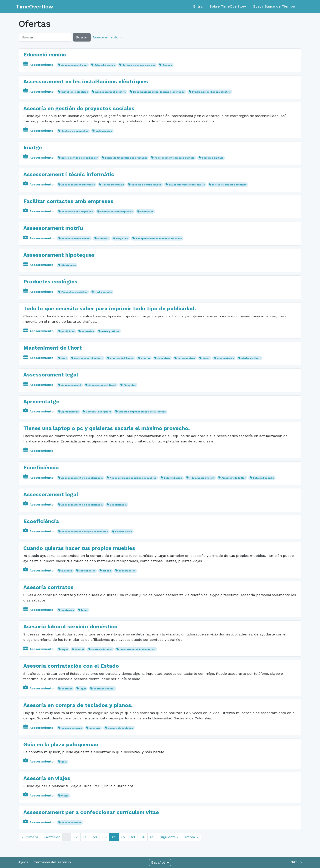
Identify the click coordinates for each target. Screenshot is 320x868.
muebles (67, 571)
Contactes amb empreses (117, 212)
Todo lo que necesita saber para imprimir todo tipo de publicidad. (110, 309)
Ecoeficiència (41, 468)
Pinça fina (122, 238)
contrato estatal (104, 689)
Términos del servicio (52, 862)
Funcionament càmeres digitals (174, 158)
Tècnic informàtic (113, 185)
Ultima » (191, 837)
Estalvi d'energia (263, 478)
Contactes (147, 212)
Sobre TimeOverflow (228, 6)
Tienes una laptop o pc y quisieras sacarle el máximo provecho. (107, 428)
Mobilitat (103, 238)
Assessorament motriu (53, 228)
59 (95, 837)
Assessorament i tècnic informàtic (69, 174)
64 (143, 837)
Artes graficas (110, 331)
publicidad (68, 331)
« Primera (30, 837)
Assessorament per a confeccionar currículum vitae (91, 812)
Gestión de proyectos (75, 131)
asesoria (95, 728)
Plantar (146, 358)
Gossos (167, 65)
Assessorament (71, 385)
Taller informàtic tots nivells (187, 185)
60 (105, 837)
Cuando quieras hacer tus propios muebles (79, 548)
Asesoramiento (39, 65)
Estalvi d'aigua (173, 478)
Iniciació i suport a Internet (229, 185)
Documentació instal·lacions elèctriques (159, 92)
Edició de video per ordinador (80, 158)
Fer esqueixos (186, 358)
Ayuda (23, 862)
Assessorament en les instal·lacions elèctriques (86, 82)
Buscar (82, 37)
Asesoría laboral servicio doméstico (70, 627)
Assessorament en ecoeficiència (82, 478)
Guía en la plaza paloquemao (61, 745)
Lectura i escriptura (98, 412)
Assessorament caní (74, 65)
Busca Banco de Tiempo (274, 6)
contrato (67, 689)
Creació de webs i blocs (146, 185)
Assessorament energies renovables (133, 478)
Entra (198, 6)
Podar (206, 358)
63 (133, 837)
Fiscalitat (130, 385)
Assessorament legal (51, 375)
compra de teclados (120, 728)
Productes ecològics (50, 282)
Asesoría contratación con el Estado (71, 666)
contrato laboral (102, 649)
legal (84, 610)
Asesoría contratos (48, 587)
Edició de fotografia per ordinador (126, 158)
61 (114, 837)
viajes (65, 796)
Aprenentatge (41, 402)
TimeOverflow (35, 7)
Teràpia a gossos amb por (139, 65)
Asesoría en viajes (47, 778)
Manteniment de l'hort (53, 348)
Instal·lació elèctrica (75, 92)
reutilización (87, 571)
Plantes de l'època (122, 358)
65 (152, 837)
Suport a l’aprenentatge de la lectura (142, 412)
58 (85, 837)
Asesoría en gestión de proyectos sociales (79, 108)
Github (296, 862)
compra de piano (72, 728)
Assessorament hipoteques (59, 255)
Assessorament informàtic (78, 185)
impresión (88, 331)
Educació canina (45, 55)
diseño (107, 571)
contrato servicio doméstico (137, 649)
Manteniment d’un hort (88, 358)
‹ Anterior (52, 837)
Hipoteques (69, 265)
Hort (64, 358)
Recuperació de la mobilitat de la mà (159, 238)
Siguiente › (169, 837)
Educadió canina (105, 65)
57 (76, 837)
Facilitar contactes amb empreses (68, 201)
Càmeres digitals (213, 158)
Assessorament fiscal (102, 385)
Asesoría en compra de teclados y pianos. (78, 705)
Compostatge (225, 358)
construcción (127, 571)
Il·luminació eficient (202, 478)
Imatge (33, 147)
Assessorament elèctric (110, 92)
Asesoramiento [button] (106, 37)
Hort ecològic (103, 292)
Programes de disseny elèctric (211, 92)
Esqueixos (164, 358)
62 (123, 837)
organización (104, 131)
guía (64, 762)
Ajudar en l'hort (251, 358)
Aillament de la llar (234, 478)
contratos (68, 610)
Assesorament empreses (77, 212)
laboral (79, 649)
